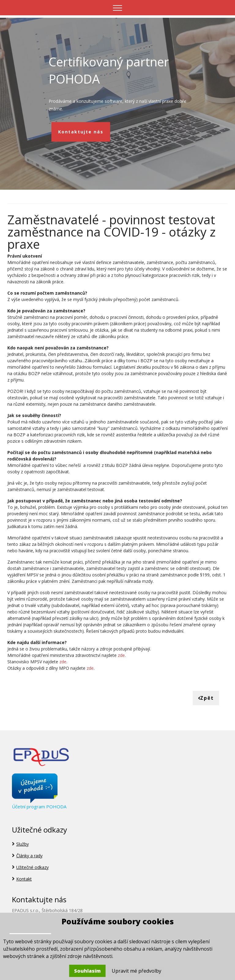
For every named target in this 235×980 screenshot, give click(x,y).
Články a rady (29, 856)
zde (121, 655)
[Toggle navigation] (118, 8)
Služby (22, 844)
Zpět (206, 698)
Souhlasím (87, 971)
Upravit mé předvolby (136, 971)
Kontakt (24, 879)
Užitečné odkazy (32, 868)
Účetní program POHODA (39, 807)
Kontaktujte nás (81, 132)
